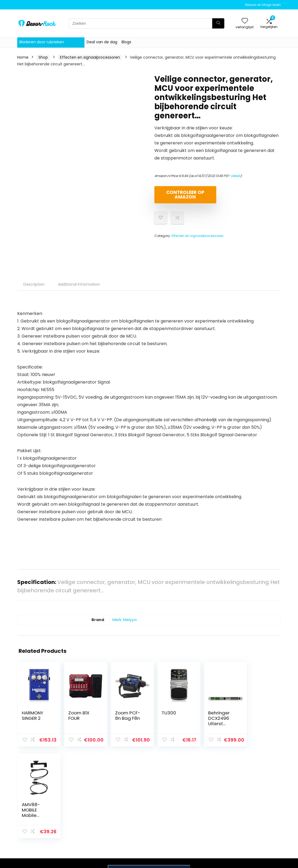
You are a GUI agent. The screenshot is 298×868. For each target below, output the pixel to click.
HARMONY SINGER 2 (33, 715)
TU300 (162, 713)
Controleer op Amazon (185, 195)
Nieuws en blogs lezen (263, 5)
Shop (43, 57)
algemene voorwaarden (253, 804)
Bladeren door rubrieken (42, 42)
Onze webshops (213, 816)
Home (23, 57)
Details (236, 176)
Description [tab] (34, 284)
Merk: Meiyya (125, 620)
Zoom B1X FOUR (77, 715)
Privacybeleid (253, 794)
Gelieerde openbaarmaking (257, 816)
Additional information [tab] (79, 284)
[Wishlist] (245, 21)
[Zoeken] (218, 23)
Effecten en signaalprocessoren (90, 57)
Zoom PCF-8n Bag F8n (123, 715)
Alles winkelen (211, 801)
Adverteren (209, 824)
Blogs (126, 42)
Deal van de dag (102, 42)
